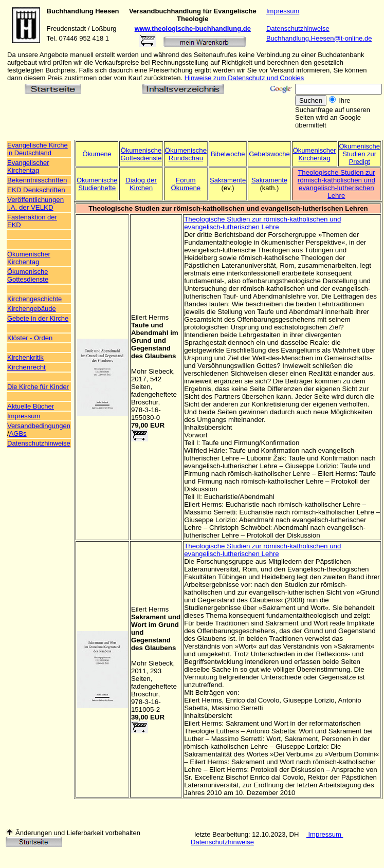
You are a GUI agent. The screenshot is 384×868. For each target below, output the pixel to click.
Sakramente (228, 180)
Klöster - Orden (30, 338)
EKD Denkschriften (36, 190)
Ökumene (97, 154)
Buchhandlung (70, 11)
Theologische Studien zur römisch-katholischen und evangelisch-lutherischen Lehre (336, 184)
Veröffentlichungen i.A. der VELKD (35, 204)
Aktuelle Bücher (31, 406)
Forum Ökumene (186, 184)
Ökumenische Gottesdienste (141, 154)
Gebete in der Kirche (38, 318)
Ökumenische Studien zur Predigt (360, 154)
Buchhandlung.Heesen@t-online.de (319, 38)
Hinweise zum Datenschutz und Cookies (244, 78)
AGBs (18, 433)
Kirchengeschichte (34, 299)
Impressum (283, 11)
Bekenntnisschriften (37, 180)
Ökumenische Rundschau (186, 154)
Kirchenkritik (25, 357)
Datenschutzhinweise (298, 29)
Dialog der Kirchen (141, 184)
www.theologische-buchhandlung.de (193, 29)
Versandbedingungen (39, 426)
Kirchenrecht (26, 367)
